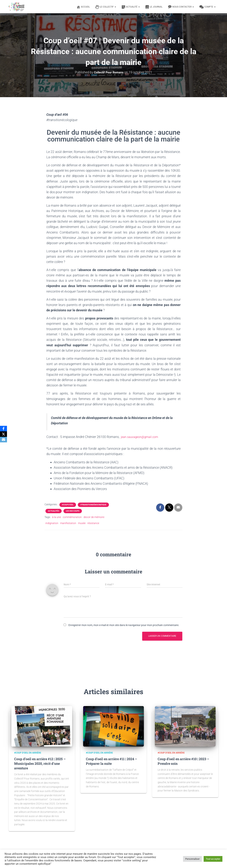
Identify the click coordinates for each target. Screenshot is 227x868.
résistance (93, 523)
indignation (52, 523)
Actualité (131, 7)
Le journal (154, 7)
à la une (56, 517)
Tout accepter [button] (213, 859)
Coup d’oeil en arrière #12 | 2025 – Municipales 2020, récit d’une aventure (40, 763)
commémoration (72, 517)
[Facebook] (3, 429)
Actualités (54, 511)
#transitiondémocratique (93, 505)
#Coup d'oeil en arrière (28, 753)
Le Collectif (106, 7)
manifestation (68, 523)
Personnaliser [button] (192, 859)
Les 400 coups (73, 511)
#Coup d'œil (68, 505)
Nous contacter (181, 7)
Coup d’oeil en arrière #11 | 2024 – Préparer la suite (111, 761)
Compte (208, 7)
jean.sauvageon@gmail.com (141, 437)
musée (82, 523)
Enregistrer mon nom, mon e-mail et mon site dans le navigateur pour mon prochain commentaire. (124, 625)
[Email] (3, 440)
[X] (3, 434)
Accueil (83, 7)
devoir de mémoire (94, 517)
